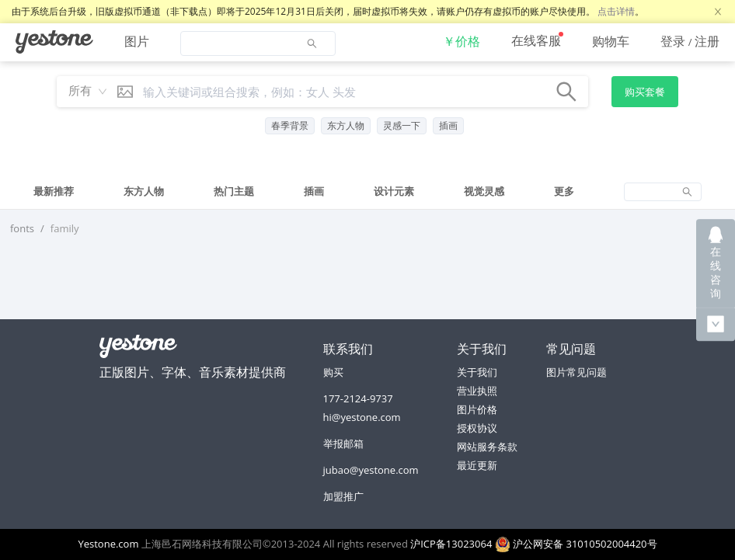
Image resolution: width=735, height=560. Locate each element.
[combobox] (84, 92)
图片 (137, 41)
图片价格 (477, 409)
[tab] (54, 192)
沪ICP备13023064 (451, 544)
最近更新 (477, 465)
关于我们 (477, 372)
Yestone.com (108, 544)
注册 (707, 41)
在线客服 (536, 40)
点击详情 (616, 11)
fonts (22, 228)
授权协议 (477, 428)
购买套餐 (645, 92)
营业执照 (477, 391)
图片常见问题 (577, 372)
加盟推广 (343, 496)
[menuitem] (54, 42)
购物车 (611, 41)
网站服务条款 (487, 447)
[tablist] (367, 191)
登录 (673, 41)
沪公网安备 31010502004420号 (576, 544)
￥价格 (462, 41)
